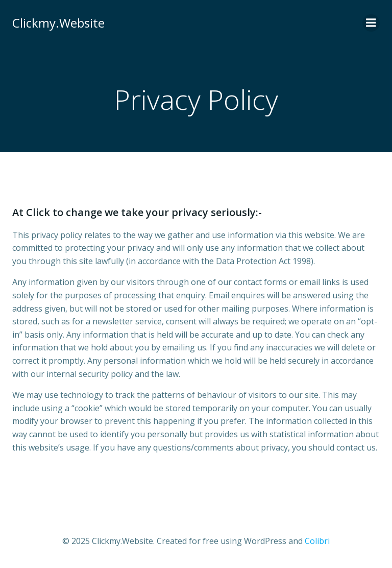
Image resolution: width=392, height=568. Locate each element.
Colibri (317, 541)
